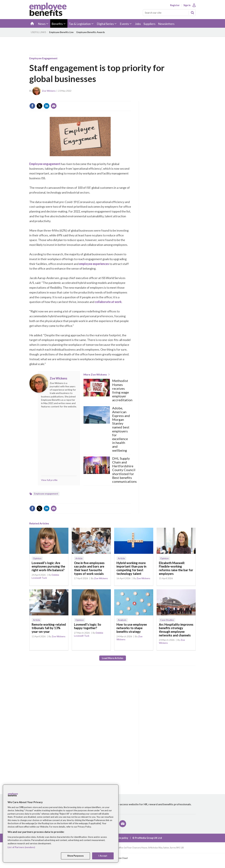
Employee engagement (43, 58)
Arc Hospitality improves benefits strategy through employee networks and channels (176, 630)
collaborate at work (108, 302)
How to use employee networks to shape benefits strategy (132, 628)
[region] (61, 824)
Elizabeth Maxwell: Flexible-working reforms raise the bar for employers (176, 568)
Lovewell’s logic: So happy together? (88, 626)
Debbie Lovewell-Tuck (45, 576)
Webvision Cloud (120, 858)
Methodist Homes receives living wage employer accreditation (122, 390)
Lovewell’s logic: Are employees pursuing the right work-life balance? (48, 566)
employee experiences (94, 264)
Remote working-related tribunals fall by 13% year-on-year (49, 628)
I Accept (103, 856)
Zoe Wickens (49, 91)
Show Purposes (75, 856)
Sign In (187, 5)
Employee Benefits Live (61, 32)
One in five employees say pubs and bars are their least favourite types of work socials (89, 568)
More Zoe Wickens (95, 374)
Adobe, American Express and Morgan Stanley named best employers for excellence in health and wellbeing (121, 429)
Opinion (37, 558)
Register (175, 5)
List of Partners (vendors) (21, 847)
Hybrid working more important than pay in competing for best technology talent (131, 568)
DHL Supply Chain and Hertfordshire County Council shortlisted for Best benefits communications (124, 470)
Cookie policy (121, 838)
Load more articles (113, 658)
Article (79, 558)
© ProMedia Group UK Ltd (147, 838)
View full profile (49, 480)
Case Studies (167, 620)
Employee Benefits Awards (91, 32)
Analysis (122, 620)
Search (192, 13)
